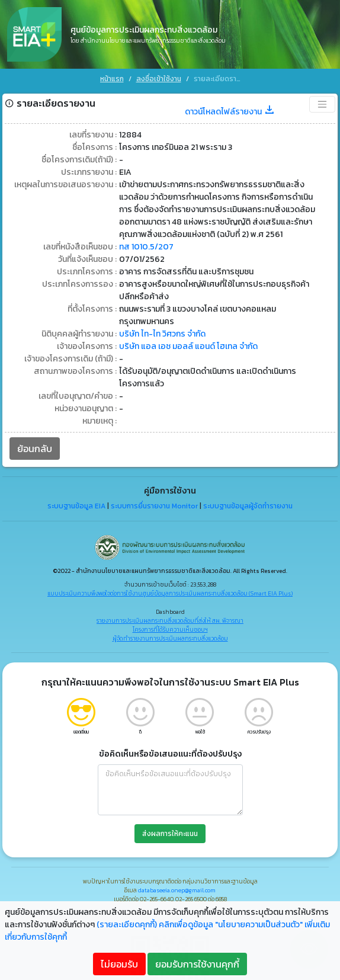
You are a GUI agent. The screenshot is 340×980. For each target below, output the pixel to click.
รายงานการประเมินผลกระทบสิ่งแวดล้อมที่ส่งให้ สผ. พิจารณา (170, 615)
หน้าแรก (112, 79)
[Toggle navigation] (322, 99)
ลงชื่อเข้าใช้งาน (159, 79)
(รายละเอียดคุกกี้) (127, 925)
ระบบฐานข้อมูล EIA (76, 501)
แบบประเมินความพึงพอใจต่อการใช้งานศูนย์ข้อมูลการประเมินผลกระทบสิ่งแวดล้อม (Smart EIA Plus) (170, 588)
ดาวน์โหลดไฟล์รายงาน (230, 106)
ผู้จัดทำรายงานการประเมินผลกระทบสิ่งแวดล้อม (170, 633)
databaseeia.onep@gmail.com (177, 885)
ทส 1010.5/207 (146, 241)
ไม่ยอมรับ (119, 964)
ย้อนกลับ (35, 443)
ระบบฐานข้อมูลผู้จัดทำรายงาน (248, 501)
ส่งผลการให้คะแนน (170, 828)
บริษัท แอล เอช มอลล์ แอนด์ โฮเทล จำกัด (188, 341)
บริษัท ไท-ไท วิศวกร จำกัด (162, 329)
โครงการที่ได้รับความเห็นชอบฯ (170, 624)
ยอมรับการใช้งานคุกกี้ (197, 964)
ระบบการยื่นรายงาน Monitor (154, 501)
